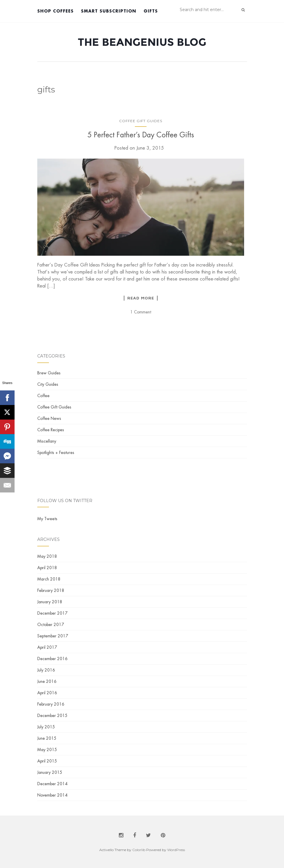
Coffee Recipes (51, 430)
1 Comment (141, 312)
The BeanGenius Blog (142, 42)
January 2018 (50, 602)
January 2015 (50, 772)
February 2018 (51, 590)
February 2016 (51, 704)
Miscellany (47, 441)
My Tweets (47, 519)
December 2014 (52, 784)
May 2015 (47, 750)
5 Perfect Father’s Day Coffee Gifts (141, 135)
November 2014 (52, 795)
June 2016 (47, 681)
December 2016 (52, 659)
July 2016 (46, 670)
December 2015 (52, 716)
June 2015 (47, 738)
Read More (141, 298)
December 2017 (52, 613)
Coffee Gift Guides (141, 121)
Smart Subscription (109, 11)
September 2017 (53, 636)
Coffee (43, 396)
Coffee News (49, 418)
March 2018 (49, 579)
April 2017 (47, 647)
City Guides (48, 384)
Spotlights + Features (56, 453)
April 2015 (47, 761)
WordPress (176, 850)
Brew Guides (49, 373)
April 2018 (47, 568)
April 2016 (47, 693)
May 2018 (47, 556)
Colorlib (139, 850)
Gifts (151, 11)
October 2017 (51, 625)
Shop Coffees (55, 11)
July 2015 (46, 727)
